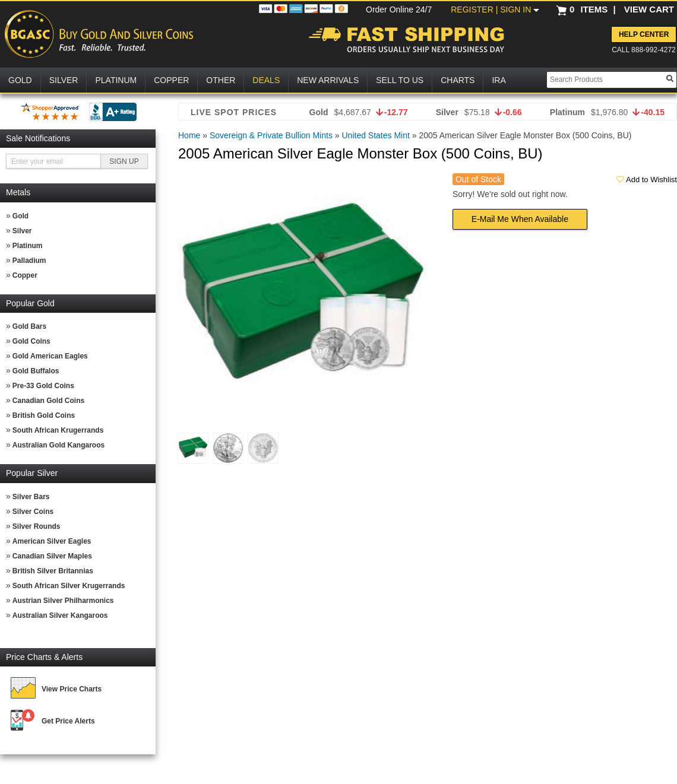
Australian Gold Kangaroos (58, 445)
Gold (20, 216)
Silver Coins (33, 512)
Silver (22, 231)
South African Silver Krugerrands (69, 586)
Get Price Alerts (68, 721)
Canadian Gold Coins (48, 401)
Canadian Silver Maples (52, 556)
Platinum (28, 246)
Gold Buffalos (36, 371)
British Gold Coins (44, 415)
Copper (25, 275)
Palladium (29, 261)
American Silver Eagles (52, 541)
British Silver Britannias (53, 571)
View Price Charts (72, 689)
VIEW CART (649, 9)
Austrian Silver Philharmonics (63, 601)
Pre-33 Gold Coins (43, 386)
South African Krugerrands (58, 430)
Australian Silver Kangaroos (60, 615)
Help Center (644, 34)
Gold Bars (29, 326)
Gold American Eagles (50, 356)
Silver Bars (31, 497)
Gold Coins (31, 341)
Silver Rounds (37, 526)
